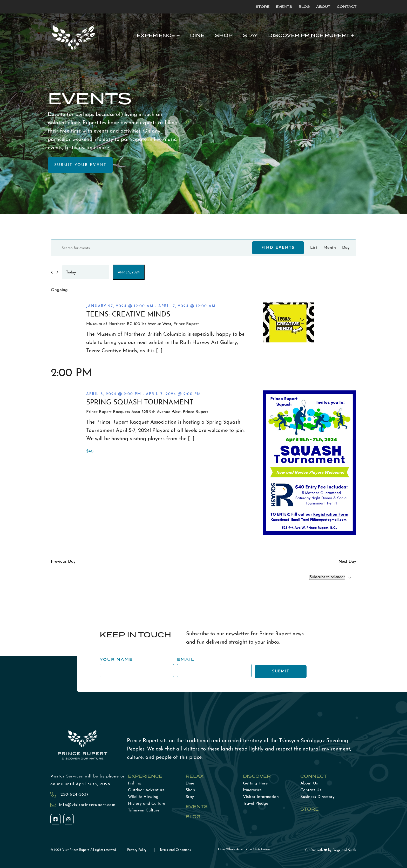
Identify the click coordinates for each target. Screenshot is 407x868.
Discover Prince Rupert (309, 35)
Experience (156, 35)
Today (71, 272)
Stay (250, 35)
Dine (197, 35)
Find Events (278, 248)
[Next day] (57, 272)
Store (263, 7)
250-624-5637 (74, 795)
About (323, 7)
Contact (347, 7)
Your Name (116, 659)
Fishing (135, 783)
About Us (309, 783)
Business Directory (317, 797)
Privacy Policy (137, 850)
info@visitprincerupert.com (87, 805)
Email (186, 659)
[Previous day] (52, 272)
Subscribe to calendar (327, 577)
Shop (224, 35)
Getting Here (255, 783)
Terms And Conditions (175, 850)
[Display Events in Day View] (346, 248)
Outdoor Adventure (146, 790)
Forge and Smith (344, 850)
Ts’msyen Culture (144, 810)
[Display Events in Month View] (330, 248)
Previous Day (63, 562)
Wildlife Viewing (143, 797)
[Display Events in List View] (314, 248)
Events (284, 7)
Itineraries (252, 790)
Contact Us (311, 790)
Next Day (347, 562)
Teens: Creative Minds (128, 315)
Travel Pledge (256, 804)
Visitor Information (261, 797)
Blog (304, 7)
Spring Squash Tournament (140, 403)
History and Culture (147, 804)
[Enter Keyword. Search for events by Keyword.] (152, 248)
